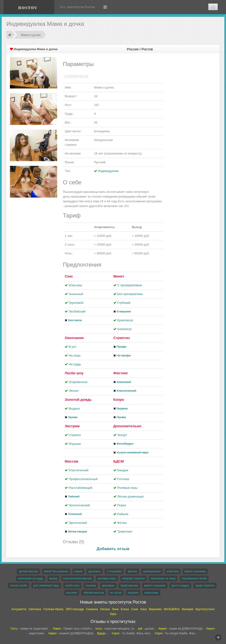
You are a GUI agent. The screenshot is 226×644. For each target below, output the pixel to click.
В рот (72, 347)
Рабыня (123, 514)
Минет (119, 276)
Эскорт (122, 435)
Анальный (76, 294)
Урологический (79, 505)
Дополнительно (127, 426)
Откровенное (78, 382)
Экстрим (72, 426)
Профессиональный (83, 479)
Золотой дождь (78, 399)
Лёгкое (74, 391)
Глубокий (124, 303)
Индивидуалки (108, 171)
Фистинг (121, 373)
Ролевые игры (127, 488)
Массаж (71, 461)
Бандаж (123, 470)
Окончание (74, 338)
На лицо (75, 355)
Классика (75, 285)
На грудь (75, 364)
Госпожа (123, 479)
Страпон (75, 435)
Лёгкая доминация (130, 496)
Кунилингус (125, 320)
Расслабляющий (81, 488)
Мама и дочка (31, 35)
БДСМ (119, 461)
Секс (69, 276)
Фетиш (122, 523)
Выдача (74, 408)
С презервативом (129, 285)
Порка (122, 505)
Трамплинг (125, 532)
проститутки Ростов (81, 7)
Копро (119, 399)
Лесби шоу (74, 373)
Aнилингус (125, 329)
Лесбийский (77, 311)
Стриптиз (122, 338)
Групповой (76, 303)
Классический (79, 470)
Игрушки (75, 444)
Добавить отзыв (113, 549)
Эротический (78, 523)
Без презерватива (130, 294)
